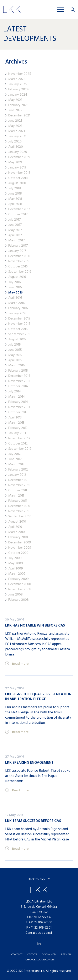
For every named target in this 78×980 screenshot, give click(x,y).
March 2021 (17, 131)
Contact (17, 954)
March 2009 (17, 574)
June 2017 (15, 225)
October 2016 (18, 267)
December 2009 (20, 543)
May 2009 (16, 564)
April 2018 (15, 204)
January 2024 (18, 95)
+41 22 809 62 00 (40, 923)
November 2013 (19, 407)
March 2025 (17, 79)
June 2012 (15, 459)
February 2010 (18, 537)
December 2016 (19, 256)
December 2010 (19, 506)
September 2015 (20, 334)
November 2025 (20, 74)
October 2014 (18, 386)
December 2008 (20, 584)
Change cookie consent (41, 960)
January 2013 (17, 433)
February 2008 (19, 600)
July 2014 (15, 392)
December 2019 (19, 157)
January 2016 (17, 314)
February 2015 (18, 371)
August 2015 (17, 340)
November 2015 (19, 324)
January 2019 (17, 168)
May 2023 (15, 100)
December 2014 (19, 376)
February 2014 (18, 402)
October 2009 (18, 553)
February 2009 (19, 579)
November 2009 (20, 548)
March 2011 (16, 496)
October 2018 (18, 178)
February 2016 (18, 308)
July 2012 (15, 454)
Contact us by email (39, 933)
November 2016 (19, 262)
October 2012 (18, 444)
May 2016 (15, 293)
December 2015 (19, 319)
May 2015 (15, 355)
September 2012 (20, 449)
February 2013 (18, 428)
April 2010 (15, 527)
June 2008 (15, 595)
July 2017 (15, 220)
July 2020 (15, 142)
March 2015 (17, 366)
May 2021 (15, 126)
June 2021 (15, 121)
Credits (32, 954)
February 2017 (18, 246)
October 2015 (18, 329)
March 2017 (17, 241)
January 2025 (18, 84)
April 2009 (16, 569)
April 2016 (15, 298)
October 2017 (18, 215)
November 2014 (19, 381)
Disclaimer (49, 954)
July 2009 (15, 558)
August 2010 (17, 522)
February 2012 (18, 470)
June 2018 (15, 194)
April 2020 (16, 147)
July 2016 (15, 282)
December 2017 (19, 209)
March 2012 (17, 465)
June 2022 (15, 110)
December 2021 (19, 116)
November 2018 (19, 173)
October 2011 (18, 491)
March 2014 (17, 397)
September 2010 (20, 517)
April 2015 (15, 360)
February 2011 (18, 501)
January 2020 (18, 152)
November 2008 (20, 590)
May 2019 (15, 163)
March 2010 (17, 532)
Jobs (35, 9)
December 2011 (19, 480)
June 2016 (15, 288)
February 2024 (19, 90)
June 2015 (15, 350)
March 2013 (16, 423)
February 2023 (18, 105)
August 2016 (17, 277)
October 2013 (18, 413)
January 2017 (17, 251)
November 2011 (19, 485)
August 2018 (17, 183)
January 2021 (17, 137)
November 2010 (19, 511)
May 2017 (15, 230)
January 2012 (17, 475)
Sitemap (66, 954)
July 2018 (15, 189)
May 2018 (15, 199)
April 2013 (15, 418)
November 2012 (19, 439)
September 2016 (20, 272)
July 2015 (15, 345)
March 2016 (17, 303)
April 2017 (15, 235)
